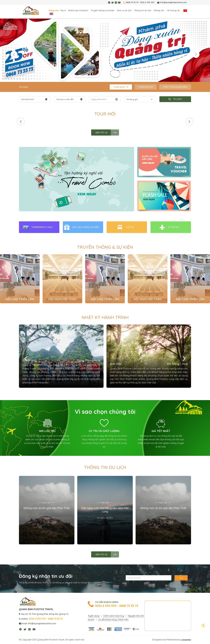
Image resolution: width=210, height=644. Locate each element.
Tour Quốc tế (121, 87)
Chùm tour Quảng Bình (175, 87)
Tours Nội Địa (146, 87)
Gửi (181, 578)
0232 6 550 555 (147, 2)
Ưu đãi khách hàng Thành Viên (113, 619)
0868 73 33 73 (132, 2)
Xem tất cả (101, 133)
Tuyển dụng (94, 616)
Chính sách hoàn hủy (114, 616)
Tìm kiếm (175, 99)
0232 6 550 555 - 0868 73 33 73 (117, 606)
